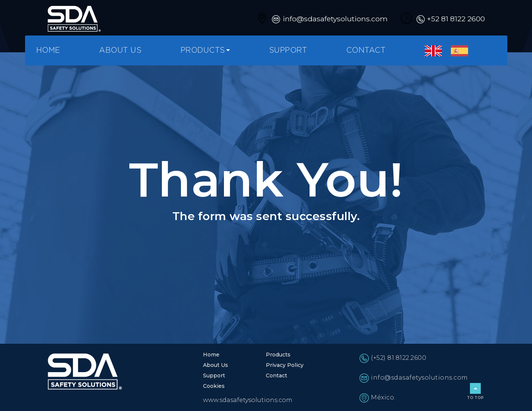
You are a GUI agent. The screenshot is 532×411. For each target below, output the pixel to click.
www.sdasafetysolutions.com (248, 400)
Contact (366, 50)
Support (288, 50)
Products (203, 50)
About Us (120, 50)
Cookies (214, 386)
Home (48, 50)
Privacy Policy (285, 365)
